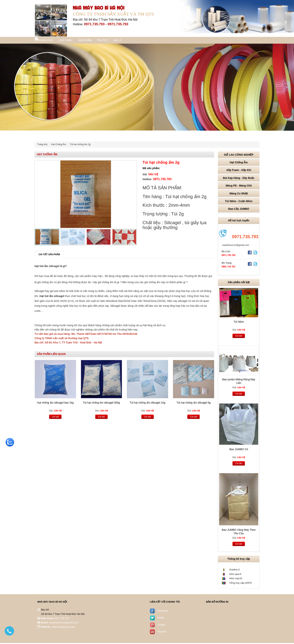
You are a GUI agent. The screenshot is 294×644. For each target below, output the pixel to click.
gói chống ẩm (45, 283)
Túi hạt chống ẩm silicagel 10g (148, 404)
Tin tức (115, 41)
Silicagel (39, 292)
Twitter (161, 619)
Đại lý (133, 41)
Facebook (163, 612)
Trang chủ (48, 41)
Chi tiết (55, 418)
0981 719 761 (228, 268)
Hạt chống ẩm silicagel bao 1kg (55, 404)
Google (161, 626)
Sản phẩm (94, 41)
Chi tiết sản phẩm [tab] (49, 255)
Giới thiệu (71, 41)
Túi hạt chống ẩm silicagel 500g (101, 404)
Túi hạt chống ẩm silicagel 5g (193, 404)
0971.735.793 (245, 238)
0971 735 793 (228, 256)
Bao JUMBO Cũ (239, 450)
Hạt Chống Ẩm (59, 145)
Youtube (162, 632)
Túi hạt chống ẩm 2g (80, 145)
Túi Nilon (239, 323)
